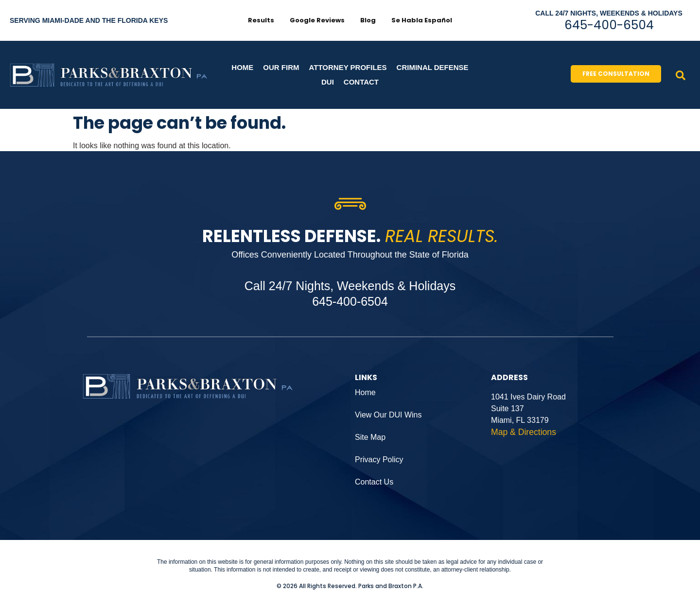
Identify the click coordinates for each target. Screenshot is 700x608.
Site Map (370, 437)
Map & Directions (524, 432)
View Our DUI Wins (388, 415)
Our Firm (281, 67)
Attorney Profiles (348, 67)
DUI (328, 82)
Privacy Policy (379, 460)
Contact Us (374, 482)
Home (242, 67)
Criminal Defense (433, 67)
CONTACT (361, 82)
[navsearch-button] (681, 75)
